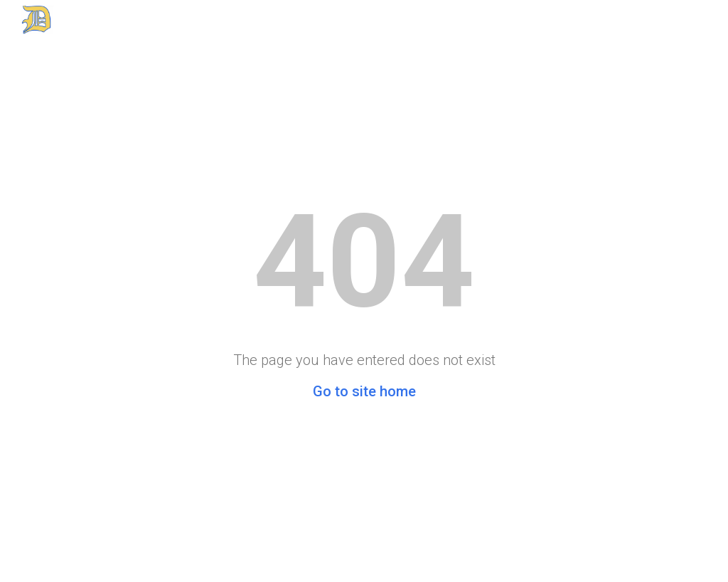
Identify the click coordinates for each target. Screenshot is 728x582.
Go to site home (364, 391)
